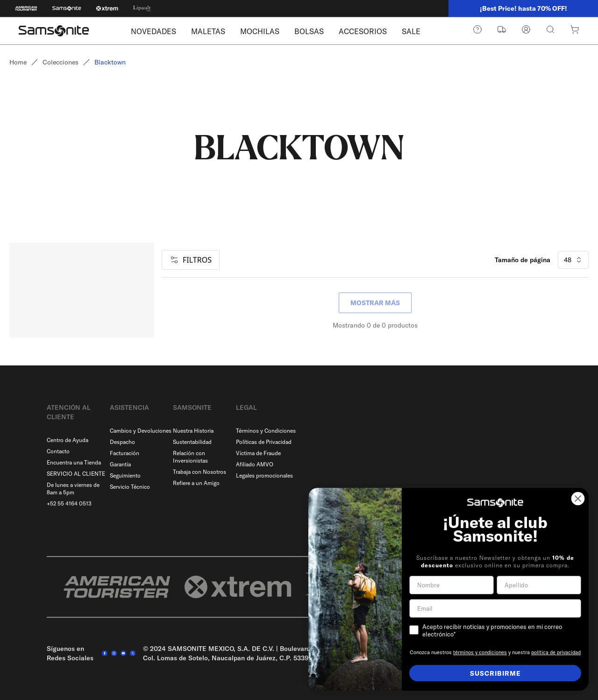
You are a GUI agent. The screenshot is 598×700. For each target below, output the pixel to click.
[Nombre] (452, 585)
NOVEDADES (153, 31)
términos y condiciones (480, 652)
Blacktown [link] (110, 62)
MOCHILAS (260, 31)
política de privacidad (556, 652)
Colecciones (61, 62)
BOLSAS (309, 31)
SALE (411, 31)
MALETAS (208, 31)
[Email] (495, 608)
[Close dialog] (578, 499)
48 (573, 260)
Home (18, 62)
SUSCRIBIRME (495, 673)
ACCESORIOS (363, 31)
